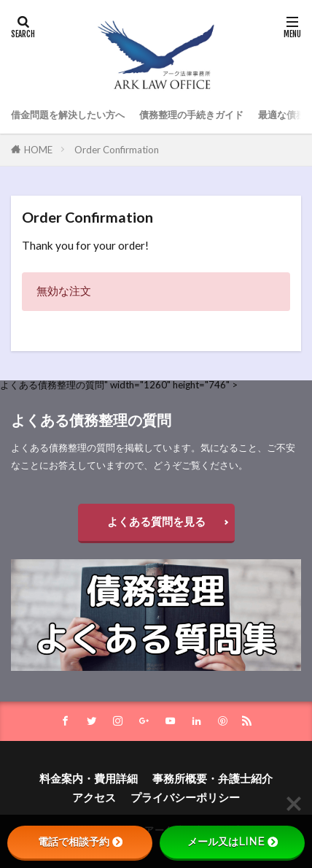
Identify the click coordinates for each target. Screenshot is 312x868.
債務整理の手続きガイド (191, 115)
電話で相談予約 (80, 842)
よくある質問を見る (156, 521)
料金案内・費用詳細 (89, 778)
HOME (38, 150)
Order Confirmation (117, 150)
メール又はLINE (233, 842)
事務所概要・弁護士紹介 (212, 778)
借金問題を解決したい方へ (68, 115)
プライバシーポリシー (185, 797)
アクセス (94, 797)
